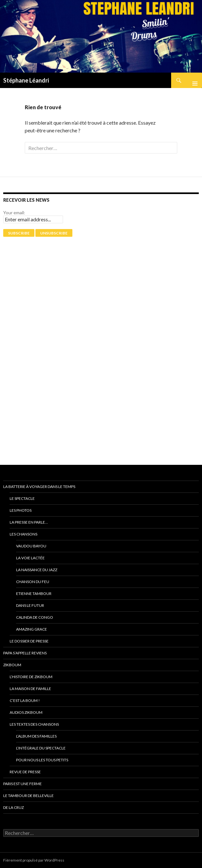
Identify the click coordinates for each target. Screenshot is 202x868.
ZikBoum (12, 665)
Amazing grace (32, 629)
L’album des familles (36, 736)
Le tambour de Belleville (28, 796)
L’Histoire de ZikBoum (31, 677)
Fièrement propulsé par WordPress (34, 860)
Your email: (14, 213)
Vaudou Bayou (31, 546)
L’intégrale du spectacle (41, 748)
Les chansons (23, 534)
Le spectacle (22, 498)
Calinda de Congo (35, 617)
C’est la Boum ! (25, 700)
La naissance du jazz (37, 570)
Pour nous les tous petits (42, 760)
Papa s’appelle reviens (25, 653)
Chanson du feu (33, 582)
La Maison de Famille (30, 689)
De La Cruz (14, 807)
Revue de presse (25, 772)
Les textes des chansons (34, 724)
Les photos (21, 510)
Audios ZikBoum (26, 712)
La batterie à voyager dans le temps (39, 487)
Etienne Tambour (34, 593)
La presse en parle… (29, 522)
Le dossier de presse (29, 641)
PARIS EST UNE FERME (23, 784)
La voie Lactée (30, 558)
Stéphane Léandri (26, 80)
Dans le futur (30, 605)
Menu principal (192, 80)
